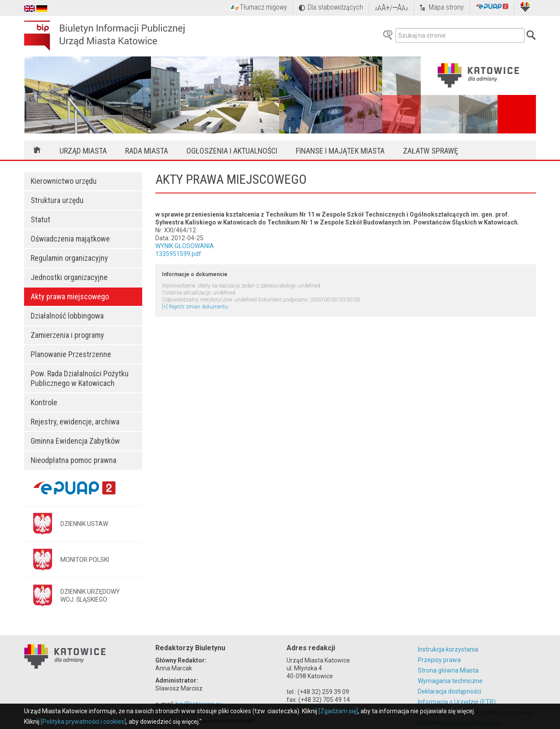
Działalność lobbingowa (67, 316)
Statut (40, 219)
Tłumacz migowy (263, 7)
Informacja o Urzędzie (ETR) (457, 702)
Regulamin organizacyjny (69, 258)
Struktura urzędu (57, 200)
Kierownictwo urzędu (64, 181)
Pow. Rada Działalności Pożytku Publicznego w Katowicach (80, 378)
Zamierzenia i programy (67, 335)
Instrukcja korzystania (448, 649)
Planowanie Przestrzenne (71, 354)
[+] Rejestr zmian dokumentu (195, 307)
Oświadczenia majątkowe (70, 239)
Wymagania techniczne (450, 681)
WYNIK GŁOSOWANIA (185, 246)
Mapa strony (446, 7)
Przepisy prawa (439, 660)
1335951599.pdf (178, 254)
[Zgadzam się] (338, 711)
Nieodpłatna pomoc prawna (73, 460)
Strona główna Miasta (448, 670)
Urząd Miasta (83, 151)
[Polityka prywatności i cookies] (83, 722)
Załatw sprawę (430, 151)
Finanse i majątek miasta (340, 151)
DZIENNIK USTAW (84, 524)
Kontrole (44, 402)
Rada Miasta (147, 151)
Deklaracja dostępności (450, 691)
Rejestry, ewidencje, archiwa (75, 422)
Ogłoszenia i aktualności (232, 151)
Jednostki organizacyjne (69, 277)
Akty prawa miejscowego (70, 296)
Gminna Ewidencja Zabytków (75, 441)
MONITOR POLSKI (85, 560)
